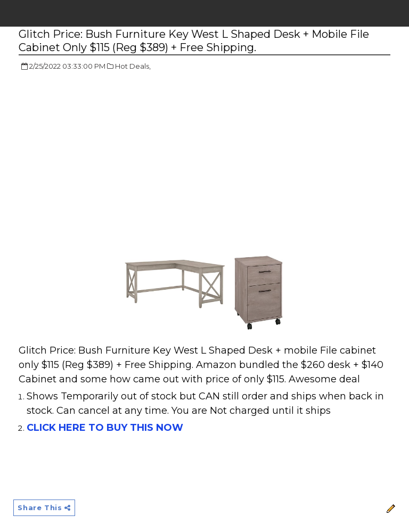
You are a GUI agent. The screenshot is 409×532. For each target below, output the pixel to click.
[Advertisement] (108, 157)
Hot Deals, (133, 66)
